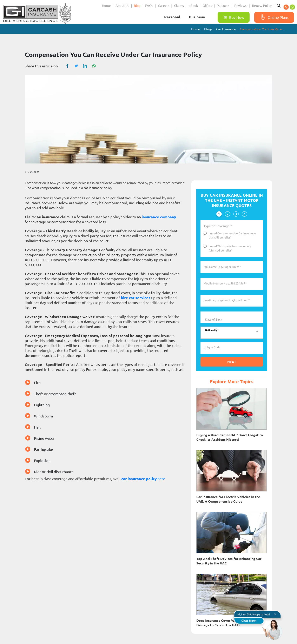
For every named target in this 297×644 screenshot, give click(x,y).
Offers (207, 6)
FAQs (149, 6)
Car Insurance (226, 29)
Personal (172, 17)
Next (232, 362)
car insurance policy (139, 479)
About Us (122, 6)
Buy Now (234, 17)
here (161, 479)
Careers (164, 6)
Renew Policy (262, 6)
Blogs (208, 29)
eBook (193, 6)
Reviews (241, 6)
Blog (137, 6)
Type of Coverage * (218, 226)
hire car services (136, 298)
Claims (179, 6)
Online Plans (273, 17)
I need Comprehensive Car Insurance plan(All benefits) (232, 235)
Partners (223, 6)
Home (106, 6)
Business (197, 17)
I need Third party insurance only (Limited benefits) (230, 248)
